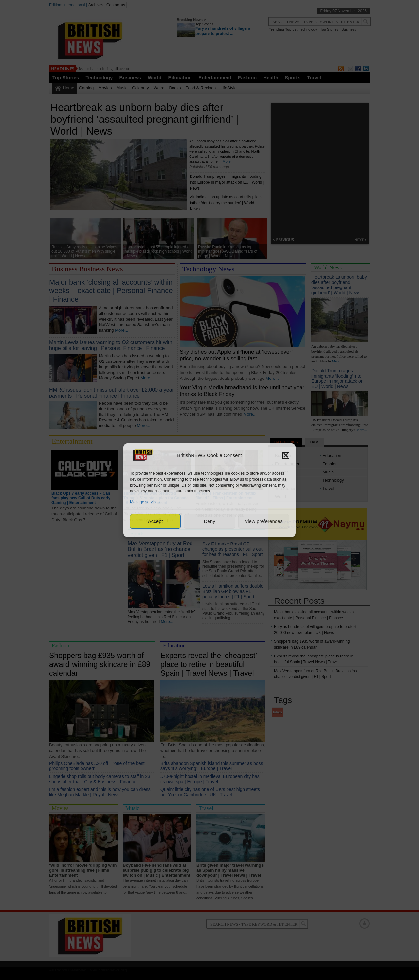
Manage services (145, 502)
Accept (155, 521)
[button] (286, 455)
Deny (209, 521)
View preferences (264, 521)
